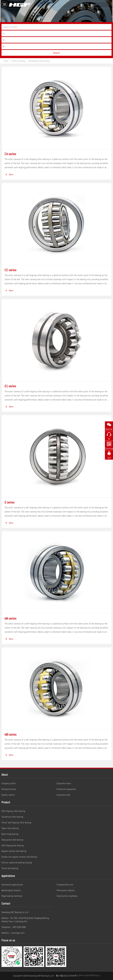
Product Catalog (18, 61)
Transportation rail (65, 885)
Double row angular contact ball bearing (19, 857)
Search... (95, 5)
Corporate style (63, 795)
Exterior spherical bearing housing (17, 863)
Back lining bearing (10, 834)
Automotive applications (12, 885)
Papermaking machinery (12, 896)
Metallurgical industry (11, 890)
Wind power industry (66, 890)
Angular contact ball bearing (14, 851)
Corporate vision (64, 783)
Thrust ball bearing (10, 868)
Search (56, 53)
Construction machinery (67, 896)
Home (6, 61)
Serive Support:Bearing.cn (89, 975)
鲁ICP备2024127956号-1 (67, 976)
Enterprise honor (9, 789)
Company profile (9, 783)
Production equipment (66, 789)
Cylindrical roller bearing (12, 817)
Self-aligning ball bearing (13, 845)
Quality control (8, 795)
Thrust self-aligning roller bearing (16, 823)
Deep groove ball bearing (12, 840)
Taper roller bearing (10, 828)
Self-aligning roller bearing (39, 61)
